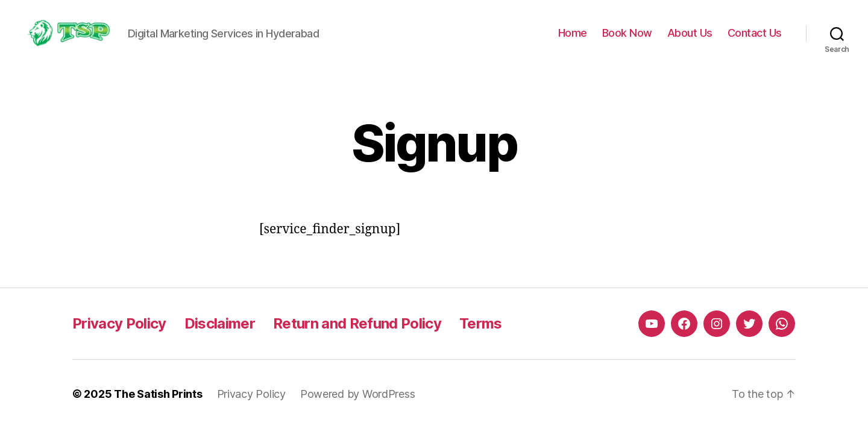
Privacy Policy (119, 323)
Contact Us (755, 33)
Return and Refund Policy (357, 323)
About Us (690, 33)
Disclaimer (220, 323)
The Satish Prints (158, 394)
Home (573, 33)
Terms (481, 323)
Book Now (627, 33)
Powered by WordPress (358, 394)
